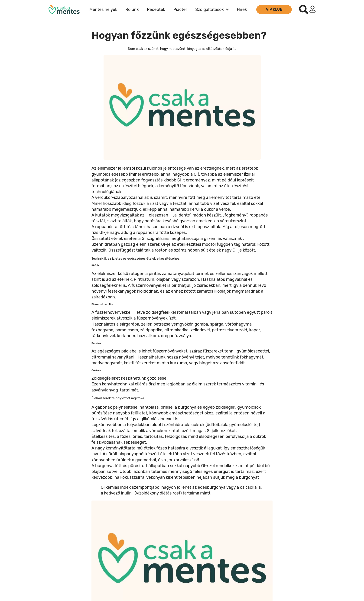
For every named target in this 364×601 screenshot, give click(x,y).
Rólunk (132, 10)
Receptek (156, 10)
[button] (304, 10)
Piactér (180, 10)
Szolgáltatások (212, 10)
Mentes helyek (103, 10)
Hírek (242, 10)
